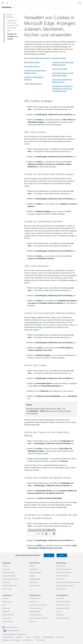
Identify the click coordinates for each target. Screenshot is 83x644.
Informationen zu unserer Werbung (11, 640)
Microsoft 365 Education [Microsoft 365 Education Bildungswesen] (62, 576)
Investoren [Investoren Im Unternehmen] (59, 611)
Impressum (28, 637)
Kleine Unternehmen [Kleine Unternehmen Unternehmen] (8, 621)
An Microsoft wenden (8, 637)
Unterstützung (7, 7)
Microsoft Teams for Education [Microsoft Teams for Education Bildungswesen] (64, 572)
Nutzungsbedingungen (48, 637)
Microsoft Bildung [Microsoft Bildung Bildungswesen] (61, 566)
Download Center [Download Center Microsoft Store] (34, 569)
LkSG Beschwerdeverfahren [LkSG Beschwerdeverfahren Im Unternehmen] (63, 618)
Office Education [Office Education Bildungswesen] (60, 579)
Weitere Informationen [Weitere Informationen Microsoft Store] (35, 586)
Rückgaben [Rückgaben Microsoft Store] (32, 576)
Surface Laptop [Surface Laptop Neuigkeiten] (6, 569)
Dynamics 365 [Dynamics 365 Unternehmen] (6, 608)
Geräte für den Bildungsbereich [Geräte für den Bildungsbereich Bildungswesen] (64, 569)
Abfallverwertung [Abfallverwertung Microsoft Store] (34, 582)
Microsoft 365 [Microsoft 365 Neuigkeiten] (6, 582)
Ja (49, 555)
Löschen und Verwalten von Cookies (12, 36)
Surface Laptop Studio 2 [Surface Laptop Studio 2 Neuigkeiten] (8, 572)
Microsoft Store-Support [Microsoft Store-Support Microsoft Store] (35, 572)
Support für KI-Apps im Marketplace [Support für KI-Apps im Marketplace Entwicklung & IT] (38, 605)
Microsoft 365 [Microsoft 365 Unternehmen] (6, 611)
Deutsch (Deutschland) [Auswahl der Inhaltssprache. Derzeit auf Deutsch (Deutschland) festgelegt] (11, 627)
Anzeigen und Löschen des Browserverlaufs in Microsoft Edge (13, 25)
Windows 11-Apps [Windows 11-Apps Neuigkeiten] (7, 589)
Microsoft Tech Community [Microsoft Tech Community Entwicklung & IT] (36, 608)
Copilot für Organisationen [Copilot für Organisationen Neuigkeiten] (9, 576)
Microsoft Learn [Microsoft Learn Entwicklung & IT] (33, 602)
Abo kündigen (19, 637)
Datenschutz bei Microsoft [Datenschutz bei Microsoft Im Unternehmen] (63, 608)
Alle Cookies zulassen (32, 66)
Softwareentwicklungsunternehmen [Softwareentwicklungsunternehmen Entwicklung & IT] (38, 618)
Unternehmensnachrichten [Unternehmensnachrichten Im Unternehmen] (63, 605)
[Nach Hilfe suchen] (7, 3)
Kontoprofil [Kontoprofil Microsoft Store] (32, 566)
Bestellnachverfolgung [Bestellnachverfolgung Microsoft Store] (35, 579)
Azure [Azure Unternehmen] (4, 605)
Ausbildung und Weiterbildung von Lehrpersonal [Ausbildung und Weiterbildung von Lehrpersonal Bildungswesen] (68, 582)
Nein (62, 555)
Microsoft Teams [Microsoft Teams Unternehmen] (7, 618)
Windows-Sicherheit (10, 16)
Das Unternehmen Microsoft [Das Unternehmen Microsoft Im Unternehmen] (63, 602)
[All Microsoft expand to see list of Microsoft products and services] (3, 3)
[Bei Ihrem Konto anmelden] (80, 3)
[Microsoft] (41, 2)
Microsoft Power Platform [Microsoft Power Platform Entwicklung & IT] (36, 615)
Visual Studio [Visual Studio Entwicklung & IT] (33, 621)
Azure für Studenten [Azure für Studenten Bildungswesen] (61, 589)
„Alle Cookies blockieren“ (33, 84)
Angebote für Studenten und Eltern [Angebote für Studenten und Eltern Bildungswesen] (65, 586)
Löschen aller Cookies (60, 69)
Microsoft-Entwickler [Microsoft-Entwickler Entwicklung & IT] (34, 598)
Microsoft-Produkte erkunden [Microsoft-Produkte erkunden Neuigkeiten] (10, 586)
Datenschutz (37, 637)
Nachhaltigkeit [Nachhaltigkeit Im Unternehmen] (60, 615)
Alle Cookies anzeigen (32, 62)
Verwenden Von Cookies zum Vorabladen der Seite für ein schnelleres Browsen (63, 88)
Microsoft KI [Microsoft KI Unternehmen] (5, 598)
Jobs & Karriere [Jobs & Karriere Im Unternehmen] (60, 598)
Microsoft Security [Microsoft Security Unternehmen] (7, 602)
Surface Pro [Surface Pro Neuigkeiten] (5, 566)
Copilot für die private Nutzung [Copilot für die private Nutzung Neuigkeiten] (10, 579)
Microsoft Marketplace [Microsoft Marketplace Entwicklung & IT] (35, 611)
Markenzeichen (60, 637)
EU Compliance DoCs (28, 640)
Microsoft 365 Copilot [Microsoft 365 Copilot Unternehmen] (8, 615)
